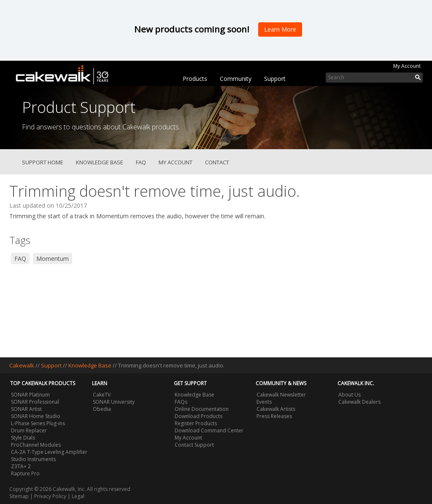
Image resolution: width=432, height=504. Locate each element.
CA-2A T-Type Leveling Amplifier (49, 452)
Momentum (53, 259)
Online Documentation (202, 409)
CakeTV (102, 395)
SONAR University (114, 402)
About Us (350, 395)
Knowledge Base (100, 162)
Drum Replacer (29, 430)
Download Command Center (209, 430)
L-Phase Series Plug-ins (38, 423)
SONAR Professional (35, 402)
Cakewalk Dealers (359, 402)
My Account (407, 66)
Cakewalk (22, 365)
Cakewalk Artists (276, 409)
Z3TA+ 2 (21, 466)
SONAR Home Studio (36, 416)
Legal (78, 496)
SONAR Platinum (30, 395)
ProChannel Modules (36, 445)
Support (275, 79)
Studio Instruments (33, 459)
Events (264, 402)
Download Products (198, 416)
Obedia (102, 409)
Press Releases (274, 416)
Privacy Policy (50, 496)
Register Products (196, 423)
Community (236, 79)
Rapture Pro (25, 473)
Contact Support (194, 445)
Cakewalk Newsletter (281, 395)
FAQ (141, 162)
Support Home (43, 162)
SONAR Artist (26, 409)
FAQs (181, 402)
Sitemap (19, 496)
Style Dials (23, 438)
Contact (217, 162)
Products (195, 79)
